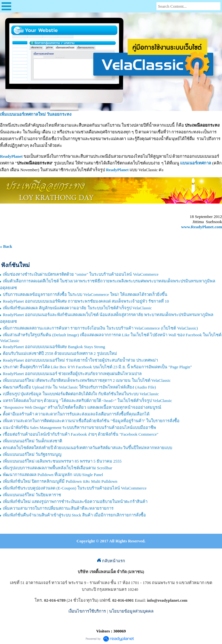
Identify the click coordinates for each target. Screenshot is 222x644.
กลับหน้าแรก (111, 561)
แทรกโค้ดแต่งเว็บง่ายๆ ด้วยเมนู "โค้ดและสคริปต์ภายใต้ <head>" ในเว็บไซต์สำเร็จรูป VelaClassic (87, 401)
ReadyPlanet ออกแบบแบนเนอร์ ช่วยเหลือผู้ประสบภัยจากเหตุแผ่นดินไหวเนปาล (72, 374)
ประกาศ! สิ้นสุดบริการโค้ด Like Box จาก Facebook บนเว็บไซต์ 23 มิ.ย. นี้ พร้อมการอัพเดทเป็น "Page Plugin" (97, 367)
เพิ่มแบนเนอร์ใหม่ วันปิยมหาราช (32, 495)
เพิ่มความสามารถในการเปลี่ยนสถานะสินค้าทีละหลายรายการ (58, 508)
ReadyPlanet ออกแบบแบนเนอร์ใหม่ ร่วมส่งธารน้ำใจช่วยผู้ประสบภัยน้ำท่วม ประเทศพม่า (80, 360)
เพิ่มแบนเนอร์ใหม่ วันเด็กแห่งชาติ (32, 441)
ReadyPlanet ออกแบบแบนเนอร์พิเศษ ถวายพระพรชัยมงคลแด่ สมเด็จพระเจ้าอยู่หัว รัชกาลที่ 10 (86, 301)
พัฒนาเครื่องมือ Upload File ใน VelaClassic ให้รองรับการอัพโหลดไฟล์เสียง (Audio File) (79, 387)
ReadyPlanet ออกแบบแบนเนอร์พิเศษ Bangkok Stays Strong (54, 347)
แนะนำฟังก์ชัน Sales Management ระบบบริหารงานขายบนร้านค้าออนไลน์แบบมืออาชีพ (79, 427)
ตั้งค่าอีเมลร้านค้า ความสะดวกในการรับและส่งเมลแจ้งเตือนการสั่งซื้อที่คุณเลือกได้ (76, 414)
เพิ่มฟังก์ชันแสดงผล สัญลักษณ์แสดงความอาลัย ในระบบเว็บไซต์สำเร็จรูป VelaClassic (77, 308)
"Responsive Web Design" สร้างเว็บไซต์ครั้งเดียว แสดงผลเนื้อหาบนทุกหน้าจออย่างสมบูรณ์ (82, 407)
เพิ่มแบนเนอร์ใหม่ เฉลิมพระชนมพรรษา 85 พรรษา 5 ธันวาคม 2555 (62, 461)
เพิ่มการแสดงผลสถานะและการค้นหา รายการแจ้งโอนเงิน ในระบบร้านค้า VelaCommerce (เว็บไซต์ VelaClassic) (100, 328)
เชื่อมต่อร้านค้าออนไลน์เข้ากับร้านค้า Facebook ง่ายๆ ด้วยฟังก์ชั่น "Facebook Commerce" (81, 434)
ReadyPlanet (117, 170)
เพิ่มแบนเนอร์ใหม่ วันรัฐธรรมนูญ (32, 454)
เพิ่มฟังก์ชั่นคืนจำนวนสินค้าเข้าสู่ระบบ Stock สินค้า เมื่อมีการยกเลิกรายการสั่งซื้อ (74, 515)
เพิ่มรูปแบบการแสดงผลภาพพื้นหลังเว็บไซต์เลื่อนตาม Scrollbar (58, 468)
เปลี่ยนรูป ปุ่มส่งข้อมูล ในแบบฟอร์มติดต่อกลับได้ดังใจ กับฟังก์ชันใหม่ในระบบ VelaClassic (81, 394)
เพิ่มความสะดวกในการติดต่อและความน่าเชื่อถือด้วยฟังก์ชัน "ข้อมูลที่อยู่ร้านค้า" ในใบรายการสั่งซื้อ (91, 421)
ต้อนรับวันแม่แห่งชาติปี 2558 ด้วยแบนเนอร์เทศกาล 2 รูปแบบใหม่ (60, 353)
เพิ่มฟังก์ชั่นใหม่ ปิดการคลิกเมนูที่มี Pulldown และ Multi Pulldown (60, 481)
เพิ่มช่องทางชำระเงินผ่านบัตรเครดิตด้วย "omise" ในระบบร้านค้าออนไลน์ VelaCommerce (81, 274)
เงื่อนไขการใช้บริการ (87, 611)
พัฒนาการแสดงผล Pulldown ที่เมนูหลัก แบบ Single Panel (53, 475)
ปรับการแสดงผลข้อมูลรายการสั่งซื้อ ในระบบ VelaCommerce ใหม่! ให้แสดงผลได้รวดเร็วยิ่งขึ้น (85, 294)
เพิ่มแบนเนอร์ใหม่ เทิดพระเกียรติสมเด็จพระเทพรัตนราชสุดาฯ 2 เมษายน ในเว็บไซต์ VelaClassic (87, 380)
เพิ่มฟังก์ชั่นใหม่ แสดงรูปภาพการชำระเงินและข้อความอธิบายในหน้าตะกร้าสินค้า (75, 502)
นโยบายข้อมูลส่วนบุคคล (131, 611)
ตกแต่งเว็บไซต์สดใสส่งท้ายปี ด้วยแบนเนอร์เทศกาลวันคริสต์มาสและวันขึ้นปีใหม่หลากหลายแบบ (87, 448)
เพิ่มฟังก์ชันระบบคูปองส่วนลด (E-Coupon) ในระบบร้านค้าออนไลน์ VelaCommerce (75, 488)
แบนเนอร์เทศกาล (196, 163)
